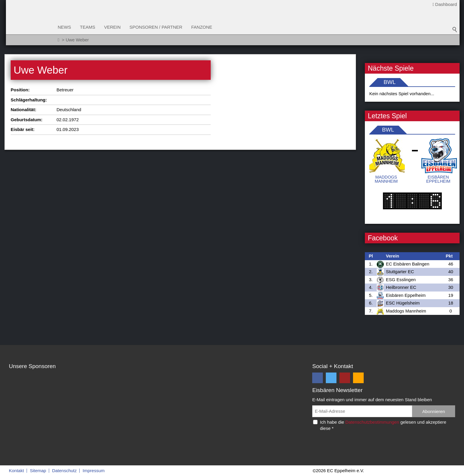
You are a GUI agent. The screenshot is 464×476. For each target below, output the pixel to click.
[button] (318, 378)
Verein (112, 27)
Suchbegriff (455, 30)
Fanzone (202, 27)
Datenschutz (64, 471)
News (64, 27)
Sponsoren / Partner (156, 27)
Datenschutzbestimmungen (372, 422)
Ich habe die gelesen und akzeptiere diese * (383, 425)
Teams (88, 27)
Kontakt (16, 471)
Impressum (94, 471)
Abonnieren (434, 411)
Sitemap (38, 471)
